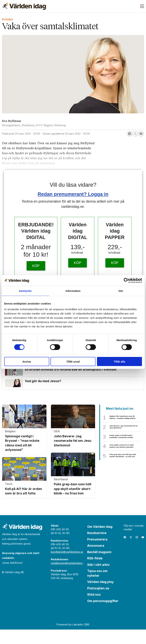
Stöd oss (94, 609)
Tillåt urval (73, 361)
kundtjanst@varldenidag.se (67, 566)
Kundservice (97, 547)
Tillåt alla (119, 361)
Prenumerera (97, 554)
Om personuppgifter (103, 615)
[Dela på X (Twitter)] (135, 134)
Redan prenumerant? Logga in (73, 194)
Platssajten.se (98, 603)
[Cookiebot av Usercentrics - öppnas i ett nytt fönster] (126, 281)
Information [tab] (73, 291)
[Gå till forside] (24, 6)
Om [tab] (121, 291)
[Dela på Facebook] (130, 134)
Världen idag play (100, 596)
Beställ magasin (99, 566)
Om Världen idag (100, 541)
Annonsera (96, 560)
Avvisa (27, 361)
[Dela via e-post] (141, 134)
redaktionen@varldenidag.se (68, 577)
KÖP (36, 266)
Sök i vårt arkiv (98, 579)
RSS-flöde (95, 573)
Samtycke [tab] (25, 291)
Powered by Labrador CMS (73, 639)
